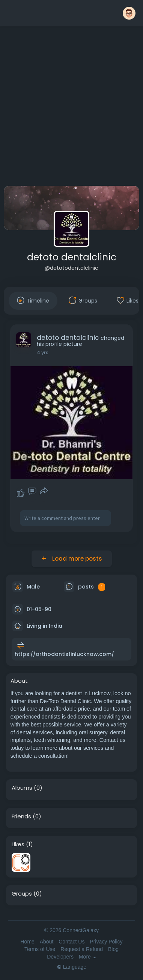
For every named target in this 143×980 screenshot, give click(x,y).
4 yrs (43, 352)
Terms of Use (40, 949)
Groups (22, 894)
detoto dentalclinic (72, 257)
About (47, 942)
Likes (18, 844)
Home (27, 942)
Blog (113, 949)
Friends (21, 816)
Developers (60, 957)
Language (71, 967)
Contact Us (71, 942)
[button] (129, 13)
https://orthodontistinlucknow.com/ (64, 654)
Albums (22, 788)
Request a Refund (82, 949)
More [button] (87, 957)
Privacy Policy (106, 942)
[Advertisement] (70, 108)
